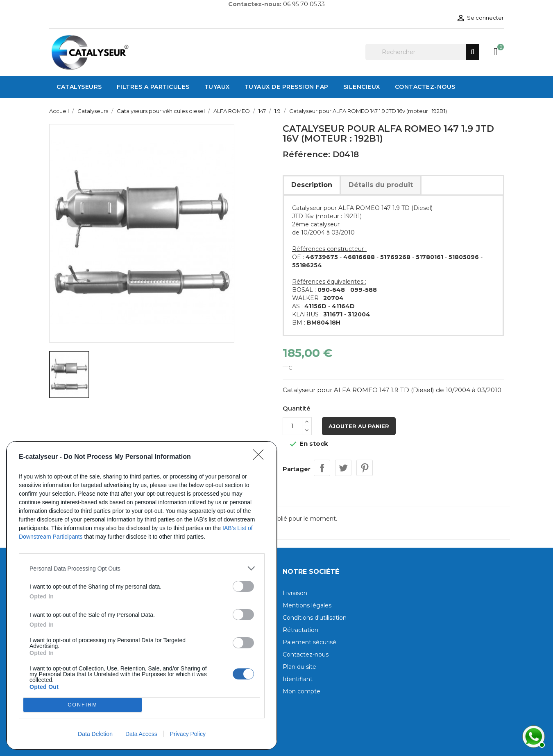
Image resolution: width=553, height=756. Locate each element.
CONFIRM (83, 705)
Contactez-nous (306, 654)
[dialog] (142, 595)
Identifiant (298, 679)
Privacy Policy (188, 734)
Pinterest (365, 468)
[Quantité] (292, 426)
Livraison (295, 593)
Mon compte (301, 691)
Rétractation (300, 630)
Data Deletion (95, 734)
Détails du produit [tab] (381, 185)
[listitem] (142, 568)
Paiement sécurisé (309, 642)
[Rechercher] (422, 52)
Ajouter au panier (359, 426)
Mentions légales (307, 605)
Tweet (343, 468)
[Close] (261, 457)
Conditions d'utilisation (315, 618)
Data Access (141, 734)
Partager (322, 468)
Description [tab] (312, 185)
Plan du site (299, 667)
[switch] (243, 586)
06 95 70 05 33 (304, 4)
